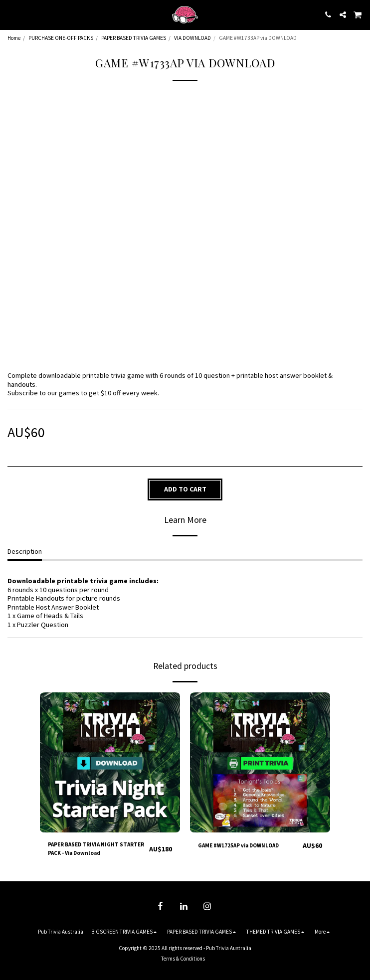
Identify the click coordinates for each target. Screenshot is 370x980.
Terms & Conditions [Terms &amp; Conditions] (183, 959)
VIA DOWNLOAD (192, 38)
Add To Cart (185, 489)
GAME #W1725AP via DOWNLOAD (238, 845)
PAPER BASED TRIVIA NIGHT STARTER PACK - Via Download (96, 849)
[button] (11, 14)
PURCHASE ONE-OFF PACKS (61, 38)
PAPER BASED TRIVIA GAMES (134, 38)
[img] (110, 762)
